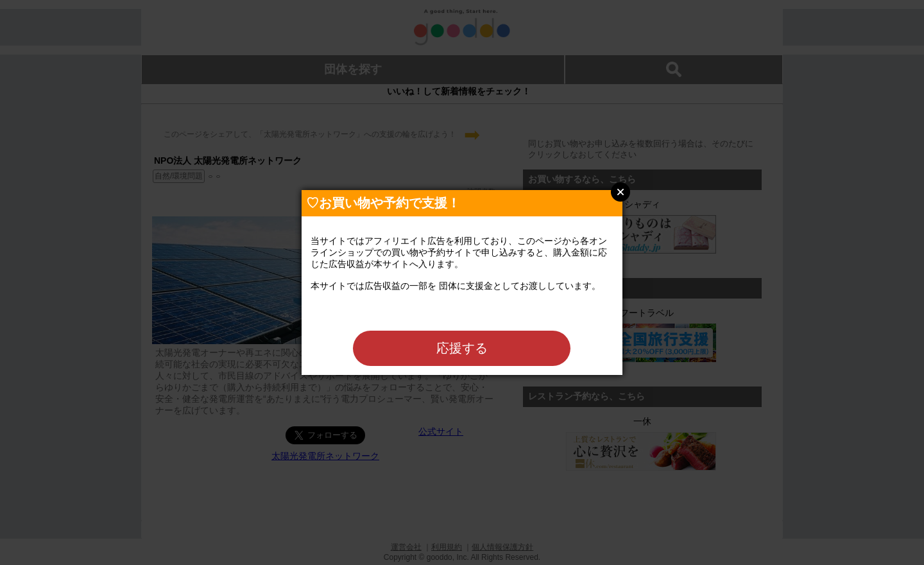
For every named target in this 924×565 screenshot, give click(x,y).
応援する (462, 348)
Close (620, 192)
